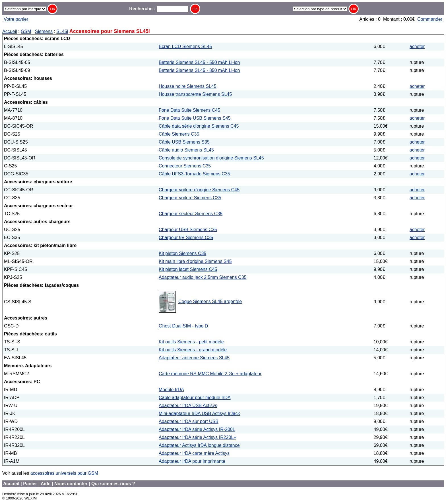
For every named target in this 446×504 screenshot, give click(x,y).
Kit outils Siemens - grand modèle (193, 350)
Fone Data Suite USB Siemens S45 (195, 118)
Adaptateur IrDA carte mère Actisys (194, 453)
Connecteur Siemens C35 (185, 166)
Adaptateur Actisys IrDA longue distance (199, 445)
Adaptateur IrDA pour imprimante (192, 461)
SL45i (62, 31)
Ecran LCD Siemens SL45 (185, 46)
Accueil (10, 31)
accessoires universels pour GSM (64, 473)
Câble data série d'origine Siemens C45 (199, 126)
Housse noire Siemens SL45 (188, 86)
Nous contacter (71, 484)
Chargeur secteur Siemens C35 (191, 214)
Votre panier (16, 19)
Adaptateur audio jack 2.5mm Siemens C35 (203, 277)
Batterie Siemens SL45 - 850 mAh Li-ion (199, 70)
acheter (417, 46)
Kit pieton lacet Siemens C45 (188, 269)
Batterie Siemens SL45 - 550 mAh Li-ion (199, 62)
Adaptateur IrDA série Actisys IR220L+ (198, 437)
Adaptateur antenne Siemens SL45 (194, 358)
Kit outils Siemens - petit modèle (191, 342)
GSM (26, 31)
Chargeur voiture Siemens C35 (190, 198)
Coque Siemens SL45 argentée (210, 301)
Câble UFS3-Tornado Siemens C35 (194, 174)
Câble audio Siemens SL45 (186, 150)
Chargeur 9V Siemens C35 (186, 238)
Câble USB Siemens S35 (184, 142)
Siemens (44, 31)
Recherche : (159, 9)
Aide (46, 484)
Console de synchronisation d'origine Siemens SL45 (211, 158)
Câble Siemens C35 (179, 134)
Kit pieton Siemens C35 (182, 253)
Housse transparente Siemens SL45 (195, 94)
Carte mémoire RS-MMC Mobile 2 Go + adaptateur (210, 374)
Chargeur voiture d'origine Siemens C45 (199, 190)
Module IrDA (171, 390)
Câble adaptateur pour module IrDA (195, 398)
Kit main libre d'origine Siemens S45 (195, 261)
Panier (30, 484)
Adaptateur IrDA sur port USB (189, 421)
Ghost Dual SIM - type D (183, 326)
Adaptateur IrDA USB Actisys (188, 406)
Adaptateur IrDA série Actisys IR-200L (197, 429)
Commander (430, 19)
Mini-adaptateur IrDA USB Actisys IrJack (199, 413)
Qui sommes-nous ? (113, 484)
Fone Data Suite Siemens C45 (189, 110)
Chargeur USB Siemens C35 (188, 230)
